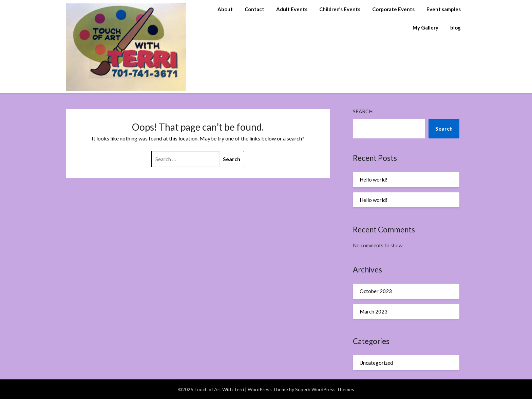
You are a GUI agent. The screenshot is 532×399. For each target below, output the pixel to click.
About (225, 9)
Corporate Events (393, 9)
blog (455, 27)
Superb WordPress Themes (325, 389)
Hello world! (374, 179)
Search (363, 111)
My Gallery (425, 27)
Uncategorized (376, 363)
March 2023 (374, 311)
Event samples (444, 9)
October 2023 (376, 291)
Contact (254, 9)
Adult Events (292, 9)
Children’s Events (340, 9)
